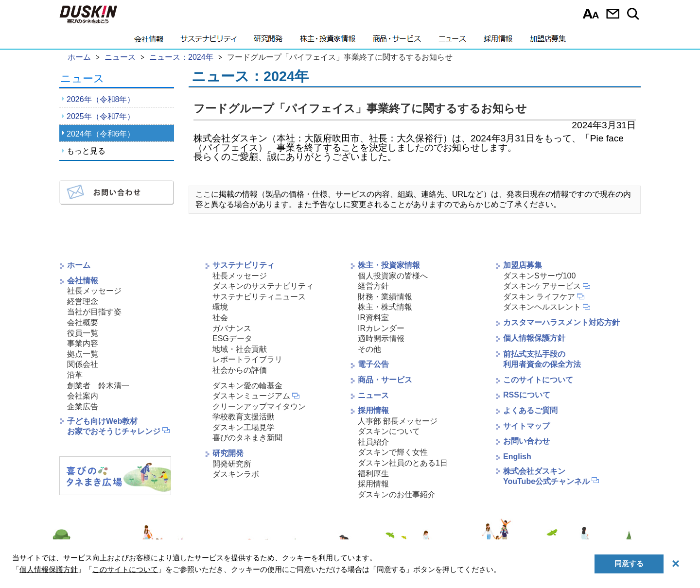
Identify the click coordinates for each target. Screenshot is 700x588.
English (517, 457)
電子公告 (373, 364)
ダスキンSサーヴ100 (539, 276)
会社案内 (83, 396)
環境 (220, 307)
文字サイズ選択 (591, 14)
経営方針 (373, 286)
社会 (220, 318)
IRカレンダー (381, 328)
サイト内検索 (635, 14)
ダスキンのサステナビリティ (263, 286)
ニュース (452, 41)
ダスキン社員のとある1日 (403, 463)
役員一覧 (83, 333)
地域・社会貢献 (240, 349)
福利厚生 (373, 474)
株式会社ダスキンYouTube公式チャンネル (546, 476)
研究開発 (268, 41)
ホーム (79, 265)
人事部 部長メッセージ (398, 421)
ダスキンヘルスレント (542, 307)
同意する (629, 563)
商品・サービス (397, 41)
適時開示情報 (381, 338)
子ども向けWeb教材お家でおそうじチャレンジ (114, 426)
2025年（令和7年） (101, 116)
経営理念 (83, 302)
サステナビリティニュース (259, 297)
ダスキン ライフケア (539, 297)
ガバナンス (232, 328)
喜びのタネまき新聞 (247, 438)
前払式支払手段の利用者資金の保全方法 (542, 359)
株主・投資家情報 (328, 41)
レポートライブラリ (247, 359)
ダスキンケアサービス (542, 286)
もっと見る (86, 151)
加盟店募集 (548, 41)
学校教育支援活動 (244, 417)
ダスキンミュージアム (251, 396)
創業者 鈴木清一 (98, 386)
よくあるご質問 (530, 410)
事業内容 (83, 343)
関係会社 (83, 364)
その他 (369, 349)
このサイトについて (538, 380)
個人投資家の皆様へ (393, 276)
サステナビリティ (209, 41)
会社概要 (83, 322)
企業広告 (83, 406)
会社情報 (149, 41)
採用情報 (498, 41)
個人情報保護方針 (534, 338)
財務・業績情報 (385, 297)
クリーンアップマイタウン (259, 406)
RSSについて (527, 395)
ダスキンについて (389, 431)
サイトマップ (526, 426)
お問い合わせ (613, 14)
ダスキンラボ (236, 474)
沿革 (75, 375)
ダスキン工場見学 (244, 427)
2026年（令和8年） (101, 99)
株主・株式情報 (385, 307)
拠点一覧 (83, 354)
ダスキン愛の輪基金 (247, 386)
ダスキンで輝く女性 (393, 452)
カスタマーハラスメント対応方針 (561, 322)
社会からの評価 (240, 370)
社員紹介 (373, 442)
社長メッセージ (94, 291)
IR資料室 (373, 318)
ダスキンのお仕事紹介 (397, 494)
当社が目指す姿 (94, 312)
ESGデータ (232, 338)
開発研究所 (232, 464)
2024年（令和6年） (101, 134)
